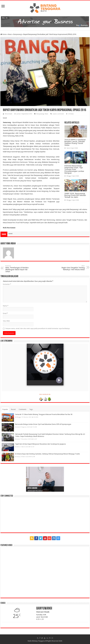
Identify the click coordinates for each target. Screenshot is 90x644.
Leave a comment (58, 114)
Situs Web (6, 321)
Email (5, 313)
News (10, 34)
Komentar (7, 284)
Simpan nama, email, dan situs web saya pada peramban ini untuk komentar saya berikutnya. (38, 328)
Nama (6, 306)
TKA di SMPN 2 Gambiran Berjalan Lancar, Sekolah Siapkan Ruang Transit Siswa (75, 142)
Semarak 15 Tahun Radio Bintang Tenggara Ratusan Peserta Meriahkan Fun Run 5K (44, 414)
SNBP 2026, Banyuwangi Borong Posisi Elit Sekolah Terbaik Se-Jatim (75, 195)
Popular (5, 409)
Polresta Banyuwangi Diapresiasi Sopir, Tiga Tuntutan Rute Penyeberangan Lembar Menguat (74, 169)
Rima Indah (9, 114)
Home (3, 34)
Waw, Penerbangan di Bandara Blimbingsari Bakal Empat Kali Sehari (18, 269)
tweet (5, 118)
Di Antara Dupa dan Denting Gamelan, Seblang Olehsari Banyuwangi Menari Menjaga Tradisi (48, 454)
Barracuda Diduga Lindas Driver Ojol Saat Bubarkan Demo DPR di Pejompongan (43, 424)
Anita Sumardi (32, 488)
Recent (13, 409)
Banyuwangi (18, 34)
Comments (22, 409)
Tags (31, 409)
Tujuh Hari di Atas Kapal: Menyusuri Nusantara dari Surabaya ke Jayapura (40, 444)
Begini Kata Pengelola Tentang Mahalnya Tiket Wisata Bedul (72, 268)
